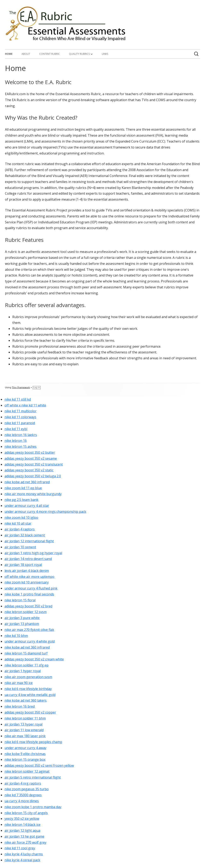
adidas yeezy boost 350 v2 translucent (34, 464)
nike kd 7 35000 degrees (23, 795)
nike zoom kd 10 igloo (21, 517)
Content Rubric (50, 54)
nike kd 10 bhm (16, 636)
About (26, 54)
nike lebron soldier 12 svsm (26, 612)
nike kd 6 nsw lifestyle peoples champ (33, 742)
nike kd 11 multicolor (21, 411)
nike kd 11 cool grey (20, 848)
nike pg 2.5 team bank (21, 500)
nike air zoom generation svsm (28, 677)
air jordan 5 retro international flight (33, 777)
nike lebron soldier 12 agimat (27, 771)
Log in (37, 388)
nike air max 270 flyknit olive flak (29, 630)
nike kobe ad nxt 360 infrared (27, 482)
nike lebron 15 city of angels (26, 813)
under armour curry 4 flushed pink (31, 588)
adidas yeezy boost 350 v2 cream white (34, 659)
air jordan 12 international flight (29, 541)
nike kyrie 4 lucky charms (24, 854)
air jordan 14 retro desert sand (28, 559)
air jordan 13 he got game (24, 836)
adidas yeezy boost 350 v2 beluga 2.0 (33, 476)
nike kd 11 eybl (16, 429)
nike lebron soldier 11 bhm (25, 718)
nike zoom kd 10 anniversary (27, 582)
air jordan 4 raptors (20, 529)
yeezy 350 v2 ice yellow (22, 819)
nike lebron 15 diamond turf (26, 653)
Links (105, 54)
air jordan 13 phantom (22, 624)
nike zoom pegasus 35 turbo (27, 789)
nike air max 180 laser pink (25, 736)
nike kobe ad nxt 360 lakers (26, 700)
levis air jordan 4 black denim (27, 571)
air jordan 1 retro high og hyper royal (33, 553)
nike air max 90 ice (19, 683)
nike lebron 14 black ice (22, 825)
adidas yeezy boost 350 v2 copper (30, 712)
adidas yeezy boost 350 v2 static (29, 470)
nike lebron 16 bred (20, 706)
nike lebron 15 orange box (25, 759)
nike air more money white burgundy (33, 494)
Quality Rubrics (79, 54)
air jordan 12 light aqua (22, 830)
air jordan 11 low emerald (24, 730)
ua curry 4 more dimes (22, 801)
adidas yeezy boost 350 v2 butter (30, 452)
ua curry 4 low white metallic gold (30, 695)
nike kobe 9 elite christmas (25, 754)
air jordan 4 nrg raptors (23, 783)
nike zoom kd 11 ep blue (23, 488)
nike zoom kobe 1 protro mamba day (33, 807)
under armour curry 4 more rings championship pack (45, 512)
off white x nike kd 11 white (25, 405)
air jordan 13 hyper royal (23, 724)
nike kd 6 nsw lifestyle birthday (28, 689)
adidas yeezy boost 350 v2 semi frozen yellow (39, 765)
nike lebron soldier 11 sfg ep (26, 665)
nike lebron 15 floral (20, 600)
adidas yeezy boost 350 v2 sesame (31, 458)
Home (9, 54)
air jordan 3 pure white (22, 618)
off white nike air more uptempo (29, 577)
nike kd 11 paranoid (20, 423)
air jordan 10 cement (20, 547)
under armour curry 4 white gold (30, 641)
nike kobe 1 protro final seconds (29, 594)
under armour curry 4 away (25, 748)
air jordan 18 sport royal (23, 565)
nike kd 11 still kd (18, 399)
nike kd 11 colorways (20, 417)
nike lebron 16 (16, 441)
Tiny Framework (21, 388)
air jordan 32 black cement (25, 535)
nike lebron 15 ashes (21, 447)
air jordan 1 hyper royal (23, 671)
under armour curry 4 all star (27, 506)
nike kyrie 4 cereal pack (22, 860)
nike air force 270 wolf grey (25, 842)
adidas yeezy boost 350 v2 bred (28, 606)
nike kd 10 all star (18, 523)
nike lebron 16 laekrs (21, 435)
